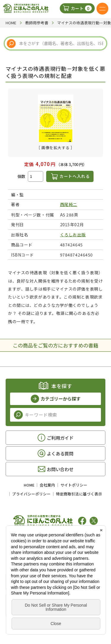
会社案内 (47, 485)
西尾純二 (69, 204)
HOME (29, 485)
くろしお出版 (73, 235)
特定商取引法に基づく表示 (79, 494)
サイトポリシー (74, 485)
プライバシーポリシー (31, 494)
